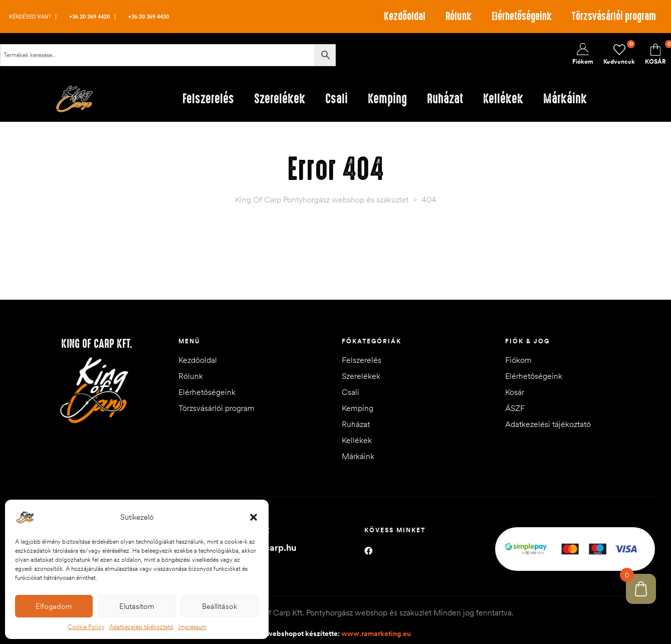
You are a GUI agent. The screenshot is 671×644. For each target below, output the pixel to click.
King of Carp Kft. (97, 344)
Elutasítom (137, 606)
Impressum (192, 627)
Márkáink (358, 456)
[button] (254, 517)
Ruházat (356, 424)
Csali (351, 392)
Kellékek (357, 440)
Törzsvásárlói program (614, 16)
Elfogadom (54, 606)
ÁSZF (515, 408)
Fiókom (518, 360)
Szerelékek (361, 376)
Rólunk (459, 16)
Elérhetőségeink (522, 16)
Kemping (358, 408)
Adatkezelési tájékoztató (141, 627)
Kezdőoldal (405, 16)
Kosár (515, 392)
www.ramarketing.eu (376, 633)
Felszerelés (362, 360)
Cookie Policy (86, 627)
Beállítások (219, 606)
